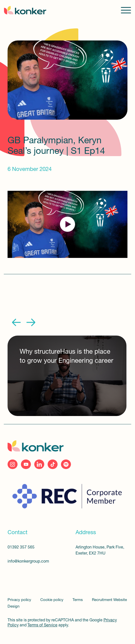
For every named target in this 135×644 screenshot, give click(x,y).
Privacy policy (20, 600)
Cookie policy (52, 600)
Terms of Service (42, 625)
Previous (17, 323)
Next (31, 323)
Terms (78, 600)
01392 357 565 (21, 547)
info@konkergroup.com (28, 562)
